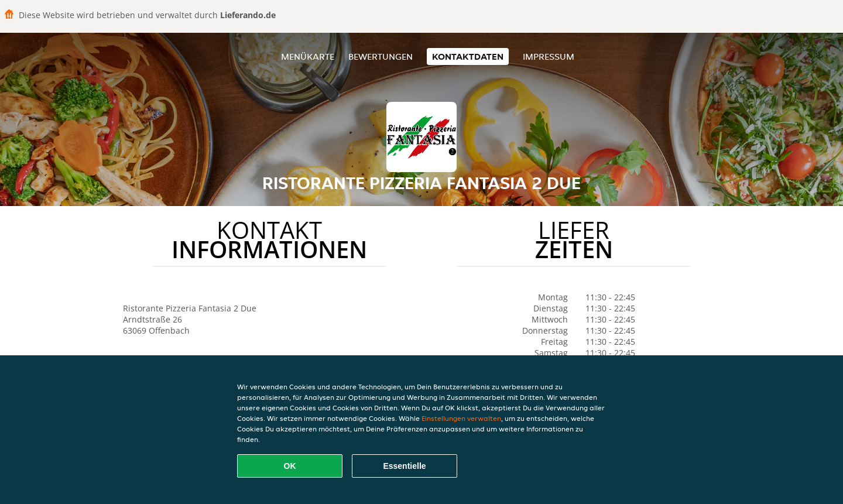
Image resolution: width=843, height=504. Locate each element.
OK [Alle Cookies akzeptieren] (290, 466)
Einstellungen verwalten (461, 418)
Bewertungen (381, 56)
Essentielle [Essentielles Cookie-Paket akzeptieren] (404, 466)
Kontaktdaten (468, 56)
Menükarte (308, 56)
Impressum (549, 56)
